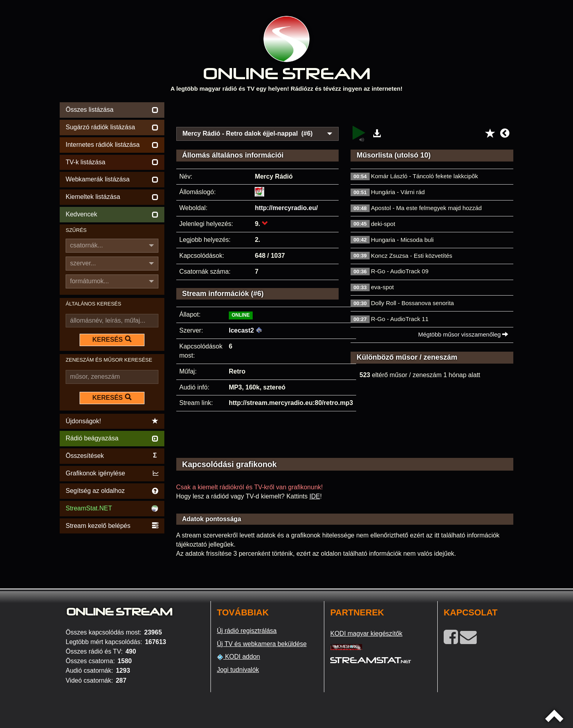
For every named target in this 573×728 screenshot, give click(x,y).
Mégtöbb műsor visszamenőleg (463, 334)
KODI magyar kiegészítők (366, 634)
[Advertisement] (345, 112)
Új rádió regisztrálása (247, 631)
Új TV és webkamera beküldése (262, 644)
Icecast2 (241, 330)
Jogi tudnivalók (238, 670)
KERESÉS (112, 339)
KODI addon (239, 657)
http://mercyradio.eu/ (286, 208)
